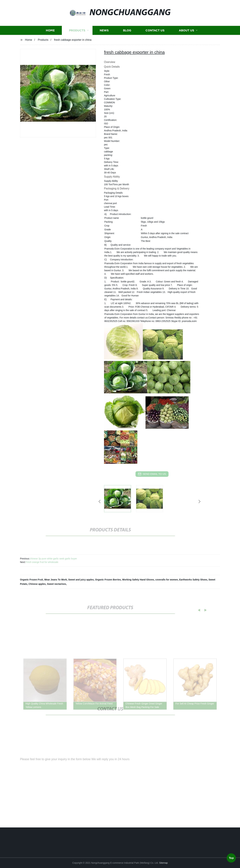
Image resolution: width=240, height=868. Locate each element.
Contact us (155, 33)
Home (50, 33)
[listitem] (120, 500)
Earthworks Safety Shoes (193, 580)
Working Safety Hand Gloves (138, 580)
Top (231, 858)
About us (186, 33)
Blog (127, 33)
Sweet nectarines (56, 584)
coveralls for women (167, 580)
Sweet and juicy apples (81, 580)
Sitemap (163, 863)
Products (77, 33)
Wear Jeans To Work (55, 580)
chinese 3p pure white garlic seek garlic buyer (53, 559)
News (104, 33)
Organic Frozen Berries (108, 580)
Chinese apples (37, 584)
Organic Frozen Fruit (31, 580)
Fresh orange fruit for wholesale (42, 562)
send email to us (152, 474)
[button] (99, 502)
